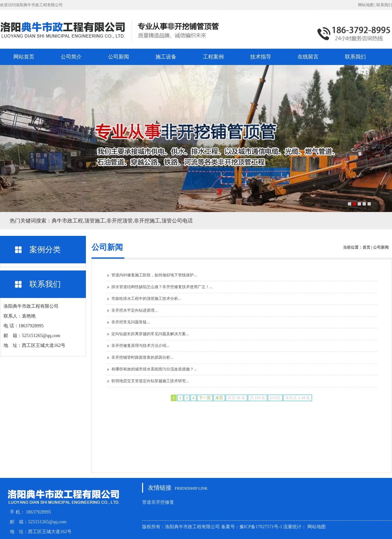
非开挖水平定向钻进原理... (134, 310)
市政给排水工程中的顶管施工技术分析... (146, 299)
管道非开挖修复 (158, 502)
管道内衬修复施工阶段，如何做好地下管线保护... (154, 275)
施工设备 (166, 57)
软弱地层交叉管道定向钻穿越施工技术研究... (150, 381)
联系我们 (384, 5)
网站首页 (24, 57)
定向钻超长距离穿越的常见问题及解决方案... (150, 334)
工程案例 (213, 57)
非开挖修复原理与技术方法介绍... (140, 346)
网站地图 (366, 5)
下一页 (205, 398)
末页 (219, 398)
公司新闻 (119, 57)
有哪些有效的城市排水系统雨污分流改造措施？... (154, 369)
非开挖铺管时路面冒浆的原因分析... (142, 357)
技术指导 (261, 57)
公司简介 (71, 57)
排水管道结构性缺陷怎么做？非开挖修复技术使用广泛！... (162, 287)
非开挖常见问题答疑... (131, 322)
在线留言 (308, 57)
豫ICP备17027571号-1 (261, 527)
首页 (367, 247)
